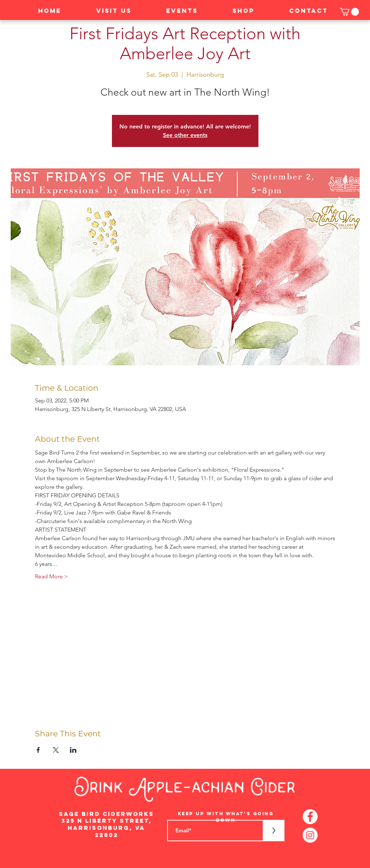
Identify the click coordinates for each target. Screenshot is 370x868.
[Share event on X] (56, 750)
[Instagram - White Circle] (310, 835)
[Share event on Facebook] (38, 750)
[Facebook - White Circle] (310, 817)
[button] (349, 12)
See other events (185, 135)
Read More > (52, 576)
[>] (274, 831)
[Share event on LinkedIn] (73, 750)
